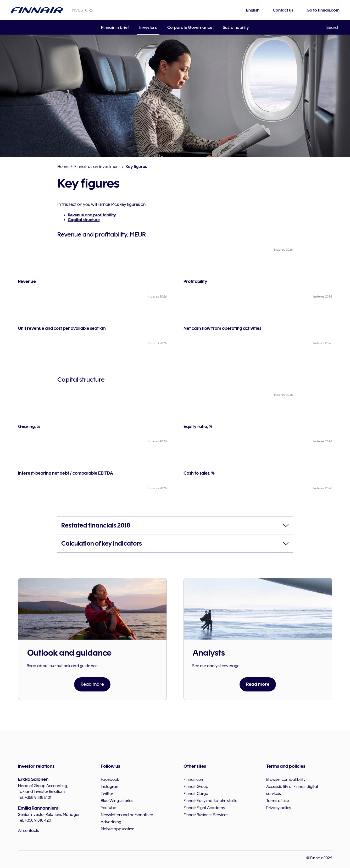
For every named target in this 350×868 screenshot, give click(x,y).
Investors (148, 28)
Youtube (109, 808)
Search (333, 28)
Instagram (110, 787)
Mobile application (118, 829)
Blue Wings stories (117, 801)
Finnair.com (194, 779)
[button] (175, 526)
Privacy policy (279, 808)
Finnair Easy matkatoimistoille (210, 801)
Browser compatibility (286, 779)
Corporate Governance (190, 28)
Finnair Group (196, 787)
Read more (92, 684)
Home (63, 167)
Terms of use (278, 801)
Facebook (110, 779)
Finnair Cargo (196, 794)
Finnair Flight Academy (204, 808)
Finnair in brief (115, 28)
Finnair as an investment (97, 167)
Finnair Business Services (206, 815)
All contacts (29, 831)
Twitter (107, 794)
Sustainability (236, 28)
